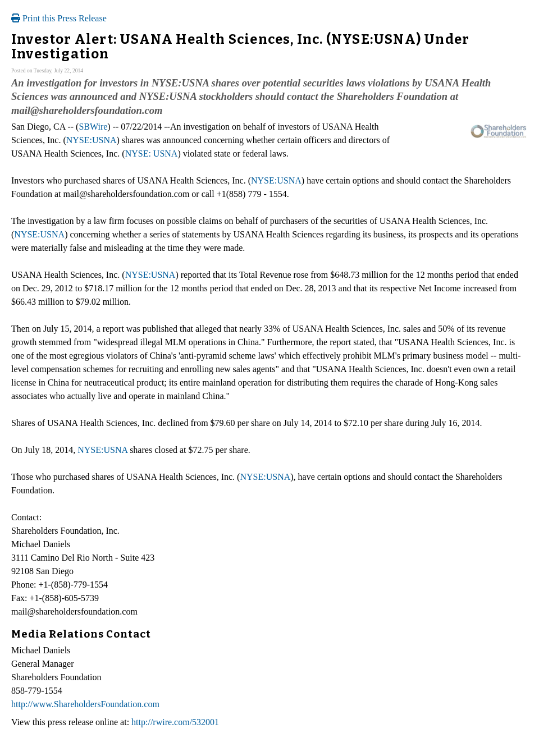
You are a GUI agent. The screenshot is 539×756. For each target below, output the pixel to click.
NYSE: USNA (152, 154)
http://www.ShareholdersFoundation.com (85, 704)
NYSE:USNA (92, 140)
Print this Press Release (59, 18)
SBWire (93, 127)
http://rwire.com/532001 (175, 722)
